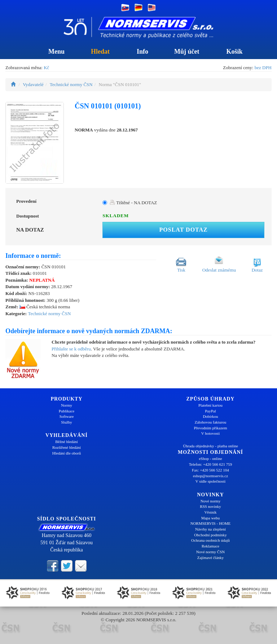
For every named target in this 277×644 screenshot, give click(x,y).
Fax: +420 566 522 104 (210, 470)
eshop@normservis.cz (210, 476)
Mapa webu (211, 518)
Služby (67, 422)
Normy (67, 405)
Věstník (210, 512)
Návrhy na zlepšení (210, 529)
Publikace (67, 411)
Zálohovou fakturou (211, 422)
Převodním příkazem (211, 428)
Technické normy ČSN (71, 84)
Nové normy (210, 501)
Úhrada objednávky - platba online (210, 446)
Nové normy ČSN (210, 552)
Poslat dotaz (184, 230)
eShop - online (210, 459)
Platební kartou (210, 405)
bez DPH (263, 68)
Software (67, 416)
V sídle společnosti (211, 481)
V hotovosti (210, 433)
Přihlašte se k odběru (71, 349)
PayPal (210, 411)
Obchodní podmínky (210, 535)
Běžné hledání (67, 442)
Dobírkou (210, 416)
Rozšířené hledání (67, 447)
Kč (46, 68)
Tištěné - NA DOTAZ (133, 203)
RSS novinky (210, 506)
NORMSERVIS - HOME (211, 523)
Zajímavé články (211, 558)
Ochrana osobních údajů (210, 540)
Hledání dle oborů (67, 453)
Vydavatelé (33, 84)
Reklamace (210, 546)
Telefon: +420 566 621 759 (211, 464)
